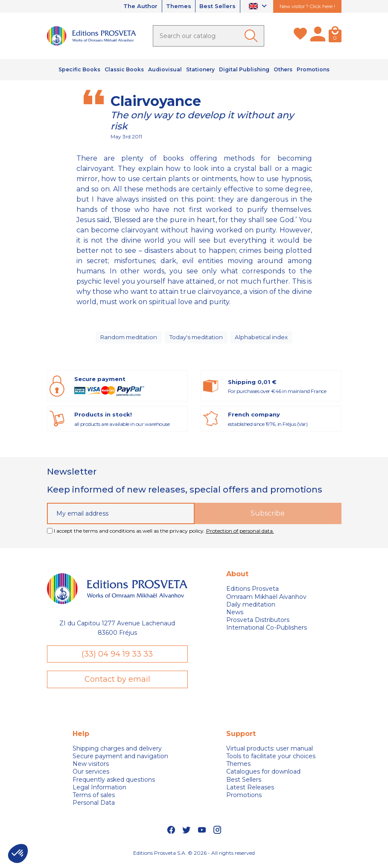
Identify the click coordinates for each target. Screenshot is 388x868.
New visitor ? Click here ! (307, 6)
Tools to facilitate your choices (271, 761)
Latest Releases (250, 792)
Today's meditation (198, 339)
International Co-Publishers (267, 632)
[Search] (209, 36)
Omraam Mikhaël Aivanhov (266, 601)
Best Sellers (216, 6)
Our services (91, 776)
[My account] (318, 36)
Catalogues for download (263, 776)
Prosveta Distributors (258, 624)
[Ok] (253, 36)
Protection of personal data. (240, 535)
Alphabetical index (264, 339)
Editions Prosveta (252, 593)
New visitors (91, 768)
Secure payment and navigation (120, 761)
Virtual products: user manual (270, 753)
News (235, 616)
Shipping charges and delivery (117, 753)
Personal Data (94, 807)
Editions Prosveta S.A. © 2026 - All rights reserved (194, 857)
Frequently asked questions (114, 784)
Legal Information (99, 792)
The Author (133, 6)
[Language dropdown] (259, 7)
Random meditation (128, 339)
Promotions (244, 800)
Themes (175, 6)
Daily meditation (251, 608)
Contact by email (117, 683)
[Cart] (335, 36)
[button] (18, 853)
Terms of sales (94, 800)
